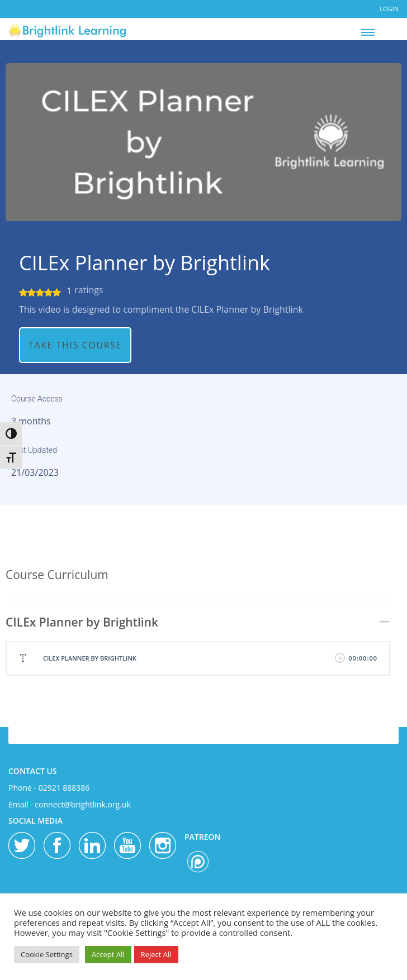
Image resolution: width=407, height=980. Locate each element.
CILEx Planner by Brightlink (145, 263)
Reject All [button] (156, 954)
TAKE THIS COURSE (75, 345)
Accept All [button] (108, 954)
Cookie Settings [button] (47, 954)
